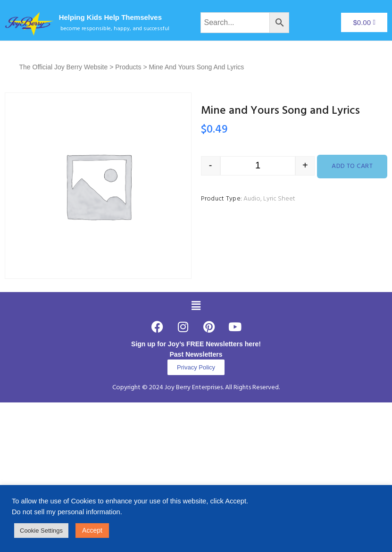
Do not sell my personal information (66, 512)
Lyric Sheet (279, 199)
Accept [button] (92, 530)
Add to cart (352, 166)
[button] (196, 306)
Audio (252, 199)
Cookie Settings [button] (41, 531)
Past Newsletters (196, 354)
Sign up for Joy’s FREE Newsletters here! (196, 344)
